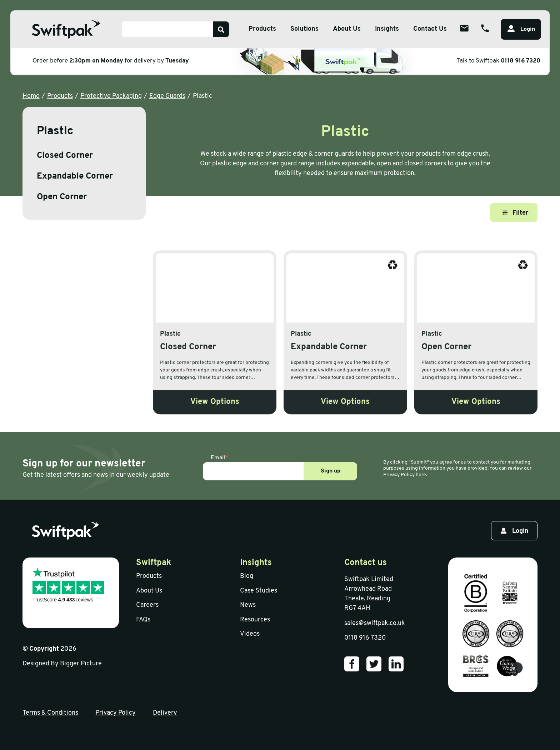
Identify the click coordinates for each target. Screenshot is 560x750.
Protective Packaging (111, 96)
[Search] (221, 29)
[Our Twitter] (374, 664)
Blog (247, 576)
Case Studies (259, 591)
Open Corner (62, 197)
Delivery (165, 713)
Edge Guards (167, 96)
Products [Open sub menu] (262, 29)
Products (60, 96)
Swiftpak (154, 563)
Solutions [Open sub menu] (304, 29)
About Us (149, 591)
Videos (250, 634)
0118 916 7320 (521, 61)
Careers (147, 605)
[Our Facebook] (352, 664)
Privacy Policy (116, 713)
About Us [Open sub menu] (347, 29)
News (248, 605)
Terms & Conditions (50, 713)
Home (31, 96)
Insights (387, 29)
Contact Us (430, 29)
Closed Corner (65, 156)
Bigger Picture (81, 664)
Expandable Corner (75, 176)
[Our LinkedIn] (396, 664)
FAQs (143, 620)
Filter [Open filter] (516, 213)
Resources (255, 620)
